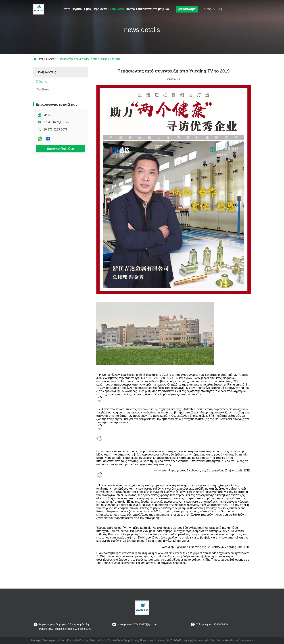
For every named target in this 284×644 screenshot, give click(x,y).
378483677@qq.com (57, 122)
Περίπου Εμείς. (82, 9)
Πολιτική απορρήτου (54, 640)
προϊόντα (100, 9)
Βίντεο (130, 9)
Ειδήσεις (51, 59)
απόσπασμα (187, 9)
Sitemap (35, 640)
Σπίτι (67, 9)
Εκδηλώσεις (116, 9)
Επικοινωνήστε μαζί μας (153, 9)
